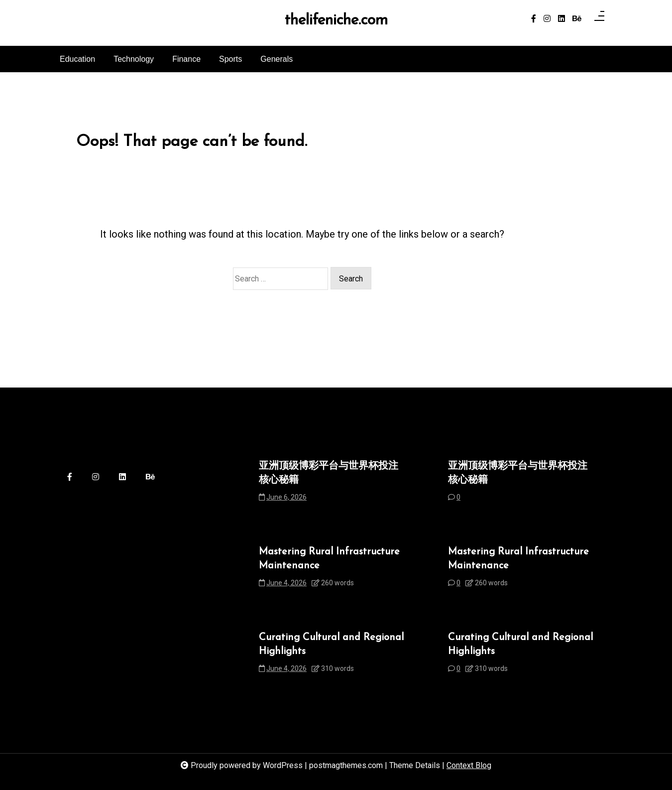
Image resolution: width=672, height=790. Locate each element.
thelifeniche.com (336, 21)
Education (77, 59)
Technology (134, 59)
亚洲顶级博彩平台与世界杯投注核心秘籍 (329, 473)
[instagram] (547, 19)
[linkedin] (561, 19)
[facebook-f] (534, 19)
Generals (277, 59)
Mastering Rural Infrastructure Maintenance (329, 559)
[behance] (577, 19)
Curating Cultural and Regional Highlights (331, 645)
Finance (186, 59)
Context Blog (469, 765)
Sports (230, 59)
